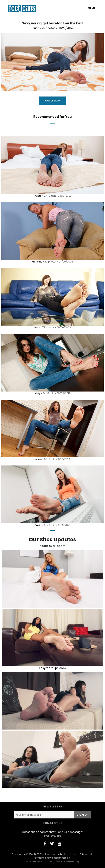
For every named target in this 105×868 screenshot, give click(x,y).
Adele (39, 459)
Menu (91, 8)
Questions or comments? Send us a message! (52, 832)
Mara (37, 328)
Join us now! (53, 101)
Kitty (38, 393)
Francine (37, 262)
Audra (38, 196)
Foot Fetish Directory (68, 861)
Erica (36, 28)
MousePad (50, 861)
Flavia (38, 525)
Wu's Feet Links (34, 861)
